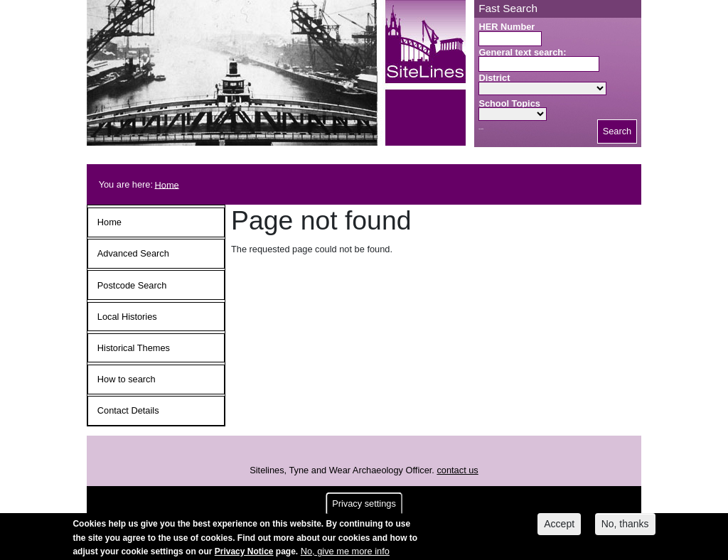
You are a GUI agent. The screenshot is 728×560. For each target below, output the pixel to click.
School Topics (509, 103)
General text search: (522, 52)
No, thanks (625, 527)
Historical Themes (134, 348)
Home (167, 184)
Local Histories (127, 317)
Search (617, 131)
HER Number (507, 27)
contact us (457, 470)
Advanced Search (133, 253)
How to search (127, 379)
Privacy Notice (244, 554)
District (494, 78)
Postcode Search (132, 285)
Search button (481, 129)
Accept (559, 527)
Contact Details (128, 410)
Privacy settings (364, 506)
